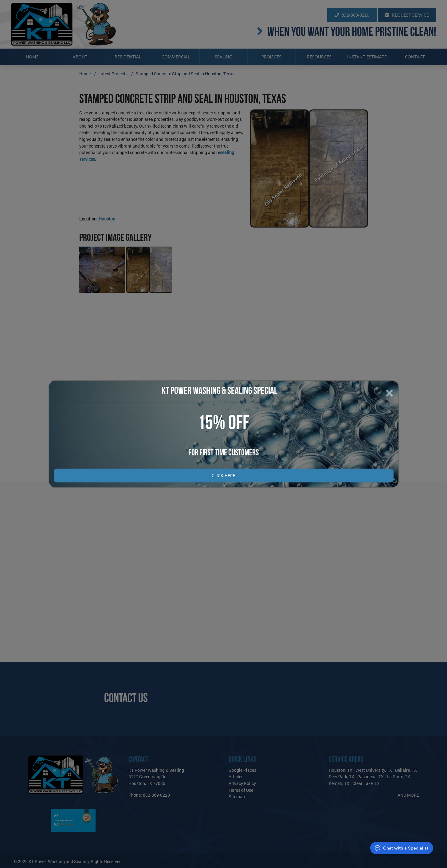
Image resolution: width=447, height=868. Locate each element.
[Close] (389, 393)
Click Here (223, 476)
